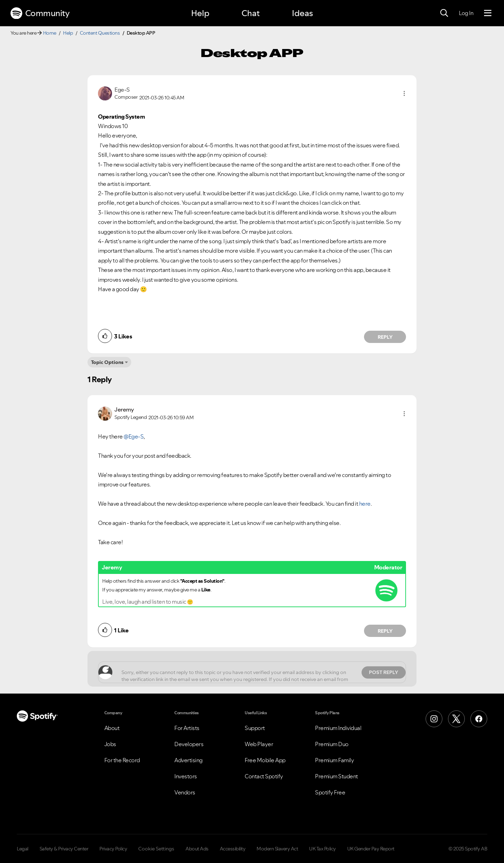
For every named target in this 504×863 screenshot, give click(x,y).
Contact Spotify (264, 776)
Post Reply (384, 672)
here (365, 504)
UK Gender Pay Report (371, 849)
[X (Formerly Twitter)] (456, 719)
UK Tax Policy (323, 849)
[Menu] (488, 13)
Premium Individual (338, 728)
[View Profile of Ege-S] (122, 90)
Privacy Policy (113, 849)
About (112, 728)
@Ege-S (134, 436)
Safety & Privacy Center (64, 849)
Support (255, 728)
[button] (404, 93)
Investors (186, 776)
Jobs (110, 744)
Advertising (188, 760)
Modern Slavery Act (277, 849)
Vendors (185, 792)
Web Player (259, 744)
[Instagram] (434, 719)
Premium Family (334, 760)
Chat (251, 13)
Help (200, 13)
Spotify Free (330, 792)
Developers (189, 744)
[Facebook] (479, 719)
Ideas (302, 13)
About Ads (197, 849)
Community (40, 13)
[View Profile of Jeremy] (124, 409)
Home (50, 33)
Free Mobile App (265, 760)
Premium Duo (332, 744)
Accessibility (233, 849)
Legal (23, 849)
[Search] (444, 13)
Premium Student (337, 776)
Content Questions (100, 33)
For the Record (122, 760)
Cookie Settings (156, 849)
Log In (466, 13)
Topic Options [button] (107, 362)
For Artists (187, 728)
